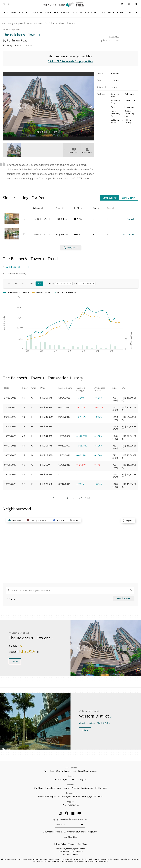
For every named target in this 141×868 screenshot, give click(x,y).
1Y (9, 284)
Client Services (71, 768)
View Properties (87, 723)
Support (71, 802)
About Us (71, 785)
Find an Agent (62, 779)
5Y (23, 284)
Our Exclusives (63, 771)
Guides (77, 796)
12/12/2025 (10, 407)
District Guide (104, 723)
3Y (16, 284)
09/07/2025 (10, 446)
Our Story (39, 788)
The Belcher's (51, 23)
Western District (35, 23)
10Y (31, 284)
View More (71, 248)
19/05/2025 (10, 474)
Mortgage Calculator (92, 796)
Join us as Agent (78, 779)
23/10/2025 (10, 426)
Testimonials (87, 788)
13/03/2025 (10, 484)
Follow (15, 661)
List (74, 771)
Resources (71, 793)
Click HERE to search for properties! (71, 61)
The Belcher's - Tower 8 (43, 219)
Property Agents (71, 788)
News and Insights (47, 796)
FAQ (64, 805)
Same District (129, 198)
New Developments (88, 771)
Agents (71, 776)
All (39, 284)
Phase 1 (63, 23)
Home (3, 23)
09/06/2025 (10, 465)
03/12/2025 (10, 417)
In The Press (101, 788)
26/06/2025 (10, 455)
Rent (52, 771)
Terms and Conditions (77, 844)
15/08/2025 (10, 436)
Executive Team (53, 788)
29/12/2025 (10, 398)
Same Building (110, 198)
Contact (129, 219)
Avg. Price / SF (13, 267)
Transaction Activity (16, 274)
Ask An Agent (65, 796)
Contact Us (74, 805)
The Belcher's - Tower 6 (43, 235)
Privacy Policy (60, 844)
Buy (46, 771)
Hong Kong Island (16, 23)
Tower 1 (73, 23)
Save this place (124, 598)
